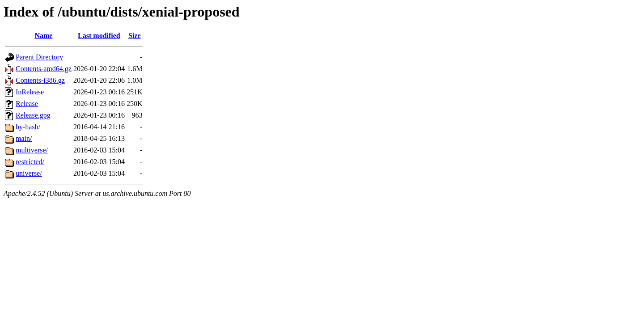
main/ (24, 138)
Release (27, 104)
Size (135, 36)
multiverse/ (32, 150)
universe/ (29, 173)
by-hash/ (28, 127)
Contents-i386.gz (40, 80)
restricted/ (30, 162)
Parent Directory (39, 57)
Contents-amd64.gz (44, 69)
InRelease (30, 92)
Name (43, 36)
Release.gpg (33, 115)
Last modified (99, 36)
